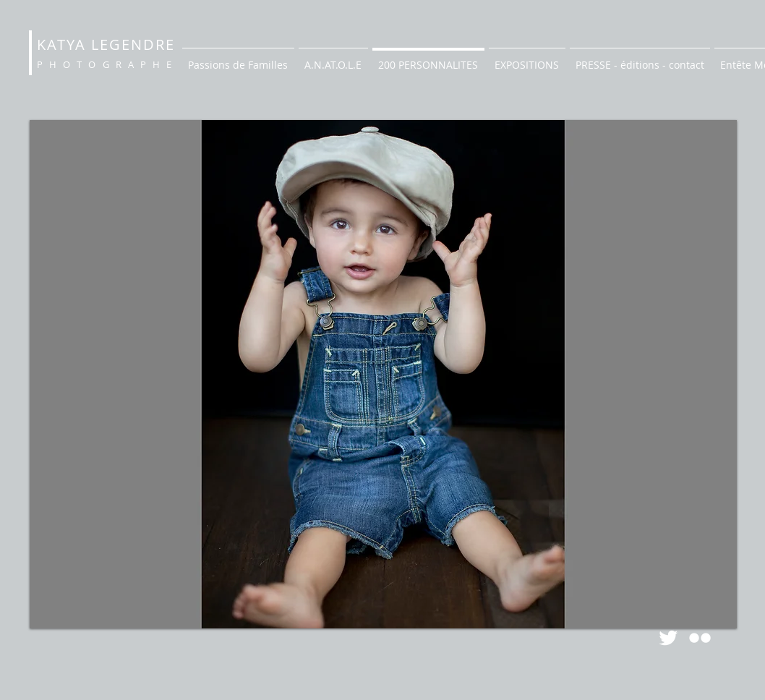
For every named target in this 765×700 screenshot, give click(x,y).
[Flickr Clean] (700, 638)
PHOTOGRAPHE (107, 64)
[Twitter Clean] (668, 638)
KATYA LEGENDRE (106, 44)
